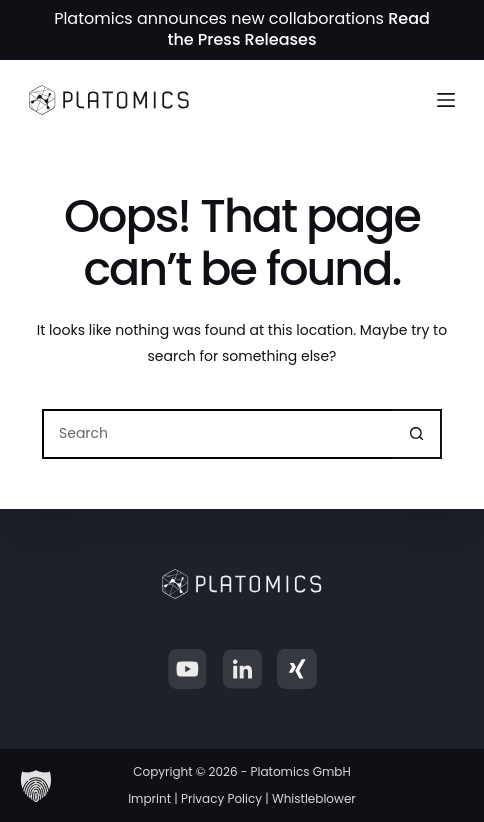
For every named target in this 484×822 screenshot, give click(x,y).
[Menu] (446, 100)
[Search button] (417, 434)
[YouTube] (187, 669)
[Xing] (297, 669)
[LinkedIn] (242, 669)
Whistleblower (314, 798)
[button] (36, 786)
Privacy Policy (221, 798)
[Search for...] (217, 434)
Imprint (149, 798)
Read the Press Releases (298, 29)
